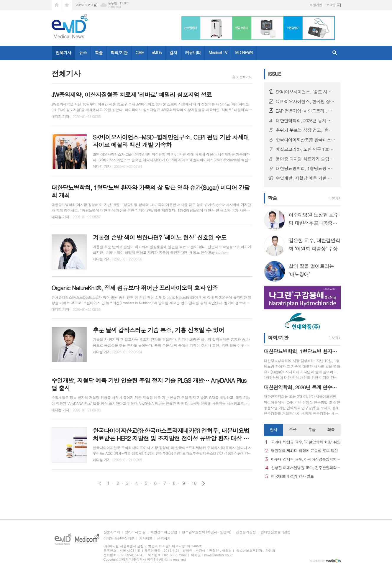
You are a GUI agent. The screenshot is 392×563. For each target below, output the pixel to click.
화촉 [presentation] (331, 430)
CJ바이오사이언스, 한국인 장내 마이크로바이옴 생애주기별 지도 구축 (306, 101)
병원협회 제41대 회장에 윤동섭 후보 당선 (305, 451)
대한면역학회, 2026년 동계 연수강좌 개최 (306, 121)
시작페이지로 (57, 5)
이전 (100, 484)
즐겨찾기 (67, 5)
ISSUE (275, 74)
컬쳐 (173, 52)
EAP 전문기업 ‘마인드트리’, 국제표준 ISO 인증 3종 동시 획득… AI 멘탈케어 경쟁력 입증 (306, 111)
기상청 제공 (115, 7)
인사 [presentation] (273, 430)
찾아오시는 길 (135, 532)
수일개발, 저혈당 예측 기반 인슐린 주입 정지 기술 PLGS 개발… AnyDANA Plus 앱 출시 (306, 178)
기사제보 (146, 538)
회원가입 (316, 5)
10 (194, 483)
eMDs (156, 52)
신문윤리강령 (246, 532)
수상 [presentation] (293, 430)
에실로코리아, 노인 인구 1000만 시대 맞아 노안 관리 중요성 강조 (306, 149)
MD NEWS (244, 52)
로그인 (331, 5)
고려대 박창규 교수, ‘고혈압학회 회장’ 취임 (306, 442)
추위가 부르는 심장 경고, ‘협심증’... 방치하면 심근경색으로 (306, 130)
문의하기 (164, 538)
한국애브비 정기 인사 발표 (292, 476)
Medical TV (218, 52)
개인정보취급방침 (164, 532)
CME (140, 52)
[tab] (274, 430)
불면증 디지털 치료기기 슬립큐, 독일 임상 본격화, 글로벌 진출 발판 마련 (306, 159)
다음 (203, 484)
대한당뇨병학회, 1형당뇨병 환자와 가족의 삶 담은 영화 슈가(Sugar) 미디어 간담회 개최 (306, 168)
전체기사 (64, 52)
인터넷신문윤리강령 (275, 532)
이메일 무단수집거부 (119, 538)
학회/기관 (119, 52)
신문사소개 (112, 532)
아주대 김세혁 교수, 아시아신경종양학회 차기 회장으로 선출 (306, 459)
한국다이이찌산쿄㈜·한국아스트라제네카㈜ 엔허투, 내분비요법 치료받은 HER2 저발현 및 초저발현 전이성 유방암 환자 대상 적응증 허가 (306, 140)
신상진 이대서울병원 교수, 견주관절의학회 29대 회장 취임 (306, 468)
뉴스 (83, 52)
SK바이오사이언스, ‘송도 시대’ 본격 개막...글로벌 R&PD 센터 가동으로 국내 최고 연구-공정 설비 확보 (306, 92)
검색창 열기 (335, 53)
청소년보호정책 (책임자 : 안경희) (206, 532)
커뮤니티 (193, 52)
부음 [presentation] (312, 430)
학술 (99, 52)
